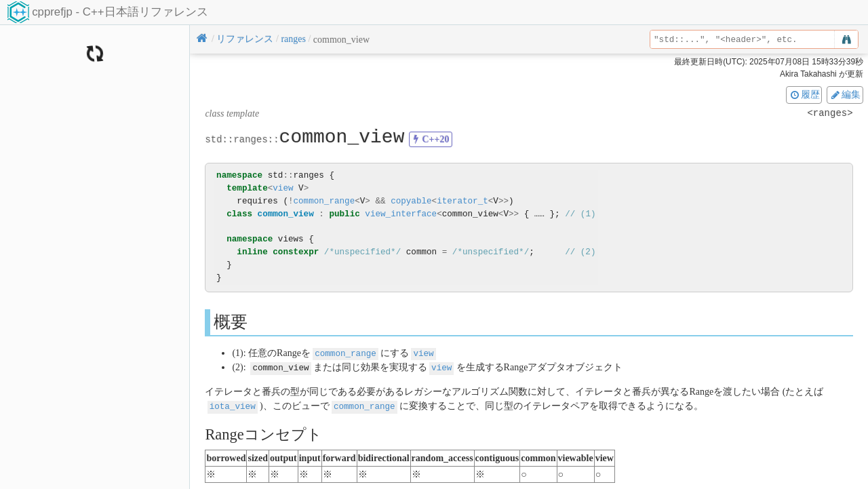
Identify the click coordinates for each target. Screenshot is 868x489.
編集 (845, 94)
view (283, 188)
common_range (324, 201)
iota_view (233, 405)
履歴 (804, 94)
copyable (411, 201)
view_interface (401, 214)
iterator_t (462, 201)
